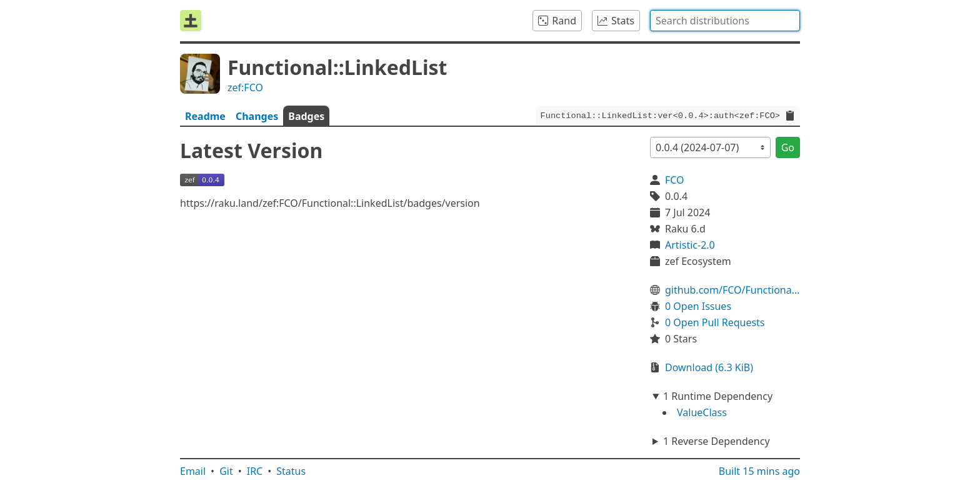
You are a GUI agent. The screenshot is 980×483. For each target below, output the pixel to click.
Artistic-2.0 (690, 245)
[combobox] (725, 21)
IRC (255, 471)
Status (291, 471)
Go (788, 147)
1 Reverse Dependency (717, 441)
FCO (675, 180)
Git (226, 471)
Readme (205, 116)
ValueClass (702, 412)
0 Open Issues (698, 306)
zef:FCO (245, 87)
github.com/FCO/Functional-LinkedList (732, 290)
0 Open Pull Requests (715, 322)
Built (759, 471)
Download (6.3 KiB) (709, 367)
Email (193, 471)
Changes (257, 116)
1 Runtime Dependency (718, 396)
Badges (306, 116)
